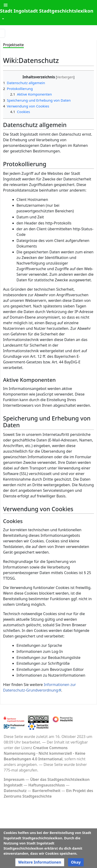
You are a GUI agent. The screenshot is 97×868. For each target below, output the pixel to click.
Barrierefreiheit (46, 791)
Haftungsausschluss (47, 785)
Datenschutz (15, 791)
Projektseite (13, 45)
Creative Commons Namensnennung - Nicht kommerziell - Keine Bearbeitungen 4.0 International (45, 753)
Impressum (14, 779)
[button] (40, 862)
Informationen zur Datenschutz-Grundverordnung (40, 687)
